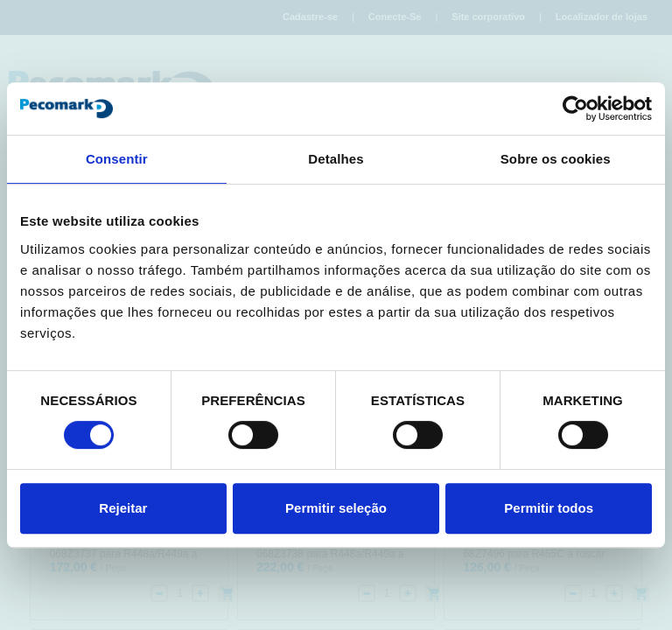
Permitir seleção (336, 508)
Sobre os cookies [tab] (556, 159)
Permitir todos (549, 508)
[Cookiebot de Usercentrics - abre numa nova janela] (575, 108)
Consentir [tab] (117, 159)
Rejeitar (123, 508)
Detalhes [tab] (336, 159)
